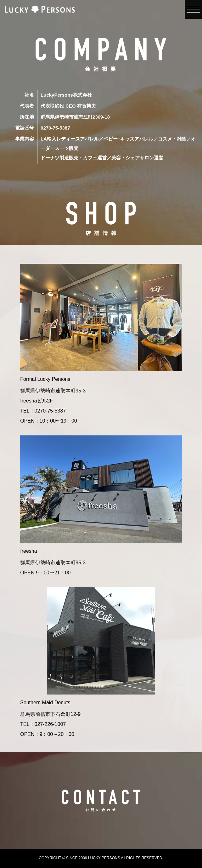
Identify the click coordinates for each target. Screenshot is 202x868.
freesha (28, 551)
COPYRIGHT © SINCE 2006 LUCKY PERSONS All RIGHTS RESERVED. (101, 858)
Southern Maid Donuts (45, 703)
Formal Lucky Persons (45, 379)
